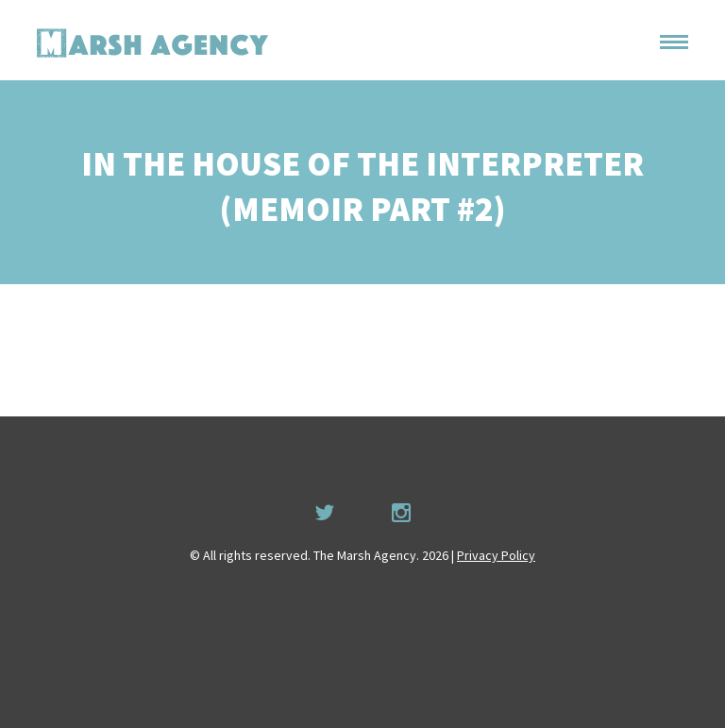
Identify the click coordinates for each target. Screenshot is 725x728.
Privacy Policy (496, 555)
